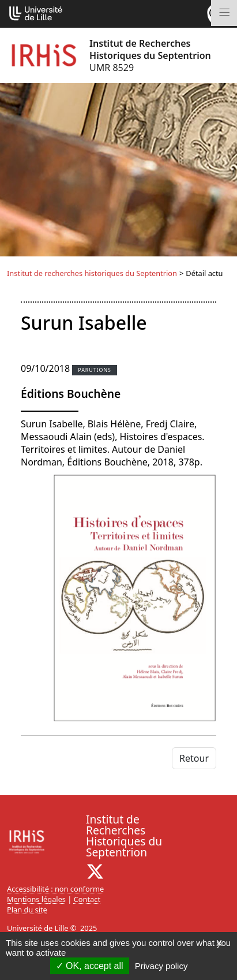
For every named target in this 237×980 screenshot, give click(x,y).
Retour (194, 758)
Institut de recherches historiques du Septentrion (92, 273)
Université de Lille (37, 928)
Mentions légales (36, 899)
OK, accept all (90, 966)
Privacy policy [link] (161, 966)
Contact (87, 899)
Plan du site (27, 910)
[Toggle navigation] (224, 13)
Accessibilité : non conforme (55, 889)
